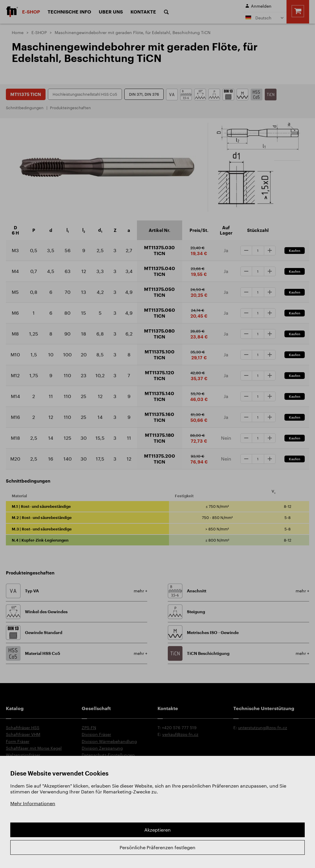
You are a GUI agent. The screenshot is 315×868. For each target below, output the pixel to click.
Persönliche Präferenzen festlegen (157, 847)
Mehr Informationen (33, 803)
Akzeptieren (157, 830)
